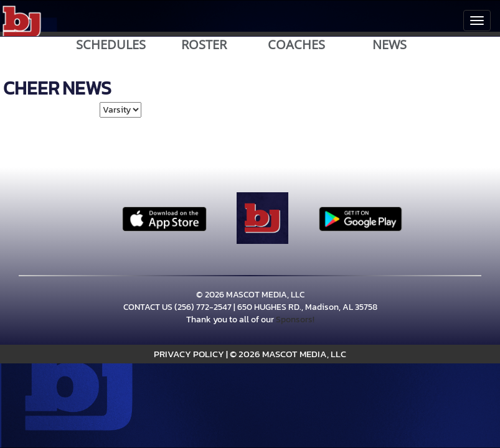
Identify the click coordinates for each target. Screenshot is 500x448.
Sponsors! (295, 320)
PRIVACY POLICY (189, 354)
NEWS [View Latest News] (389, 45)
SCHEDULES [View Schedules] (111, 45)
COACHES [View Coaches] (296, 45)
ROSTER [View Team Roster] (204, 45)
